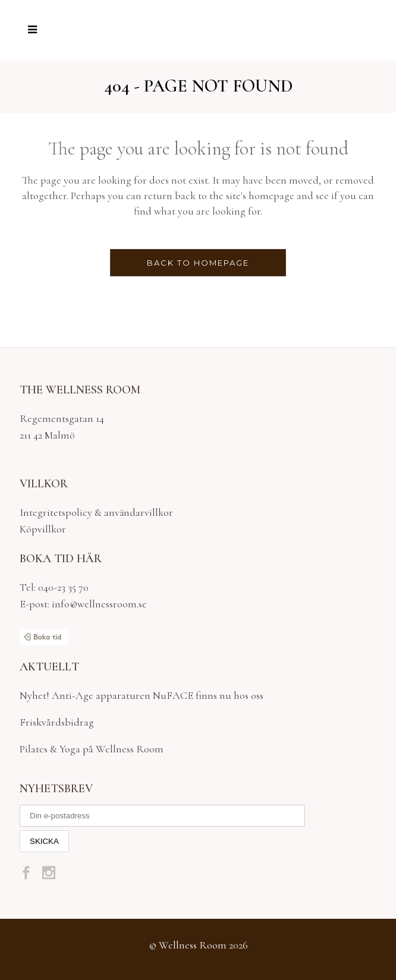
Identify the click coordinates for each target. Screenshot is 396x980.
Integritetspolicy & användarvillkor (96, 512)
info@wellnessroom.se (98, 604)
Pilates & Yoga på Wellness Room (92, 749)
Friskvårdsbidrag (57, 722)
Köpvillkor (43, 529)
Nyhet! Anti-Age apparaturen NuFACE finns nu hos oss (142, 695)
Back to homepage (198, 263)
